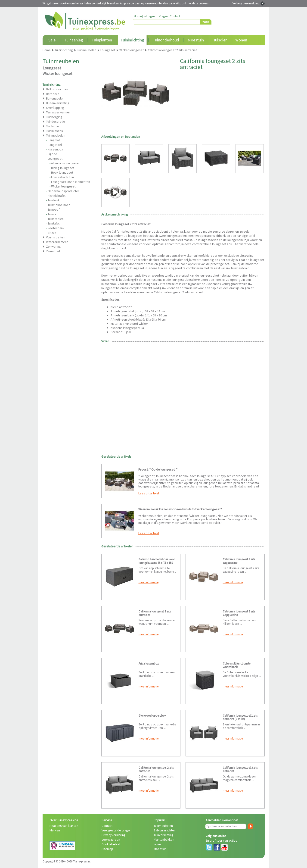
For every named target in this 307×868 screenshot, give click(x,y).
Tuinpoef (54, 209)
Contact (175, 16)
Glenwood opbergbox (152, 716)
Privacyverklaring (114, 835)
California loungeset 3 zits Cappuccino (239, 613)
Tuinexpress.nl (82, 861)
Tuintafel (54, 223)
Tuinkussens (54, 131)
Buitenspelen (55, 98)
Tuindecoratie (56, 122)
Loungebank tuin (62, 177)
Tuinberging (54, 117)
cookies (204, 3)
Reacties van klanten (64, 826)
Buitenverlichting (58, 103)
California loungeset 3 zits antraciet (155, 613)
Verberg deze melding (246, 3)
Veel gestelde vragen (116, 830)
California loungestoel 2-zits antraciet (156, 769)
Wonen (241, 40)
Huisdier (220, 40)
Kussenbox (55, 149)
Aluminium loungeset (65, 163)
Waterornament (57, 242)
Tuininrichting (132, 40)
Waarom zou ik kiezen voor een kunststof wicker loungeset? (180, 509)
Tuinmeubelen (163, 826)
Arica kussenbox (149, 663)
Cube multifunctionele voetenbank (237, 665)
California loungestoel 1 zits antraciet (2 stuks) (240, 717)
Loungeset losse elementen (71, 182)
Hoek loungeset (62, 172)
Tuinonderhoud (166, 40)
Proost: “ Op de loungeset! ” (158, 469)
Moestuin (196, 40)
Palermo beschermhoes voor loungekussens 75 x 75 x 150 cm (157, 563)
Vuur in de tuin (56, 237)
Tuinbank (54, 200)
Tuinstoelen (56, 219)
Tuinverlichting (164, 835)
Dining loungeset (63, 168)
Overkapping (55, 108)
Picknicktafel (57, 196)
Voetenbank (56, 228)
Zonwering (53, 247)
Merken (55, 830)
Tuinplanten (102, 40)
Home (138, 16)
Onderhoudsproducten (64, 191)
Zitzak (52, 233)
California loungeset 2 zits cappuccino (239, 561)
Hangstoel (55, 145)
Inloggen (149, 16)
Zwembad (53, 251)
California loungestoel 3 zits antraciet (240, 769)
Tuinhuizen (53, 126)
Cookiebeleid (111, 844)
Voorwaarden (111, 840)
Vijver (157, 844)
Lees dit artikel (149, 493)
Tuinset (53, 214)
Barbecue (53, 94)
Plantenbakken (164, 840)
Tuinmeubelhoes (59, 205)
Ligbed (52, 154)
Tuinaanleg (74, 40)
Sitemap (107, 849)
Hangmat (54, 140)
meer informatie (149, 582)
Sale (52, 40)
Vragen (163, 16)
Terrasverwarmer (58, 112)
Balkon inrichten (57, 89)
